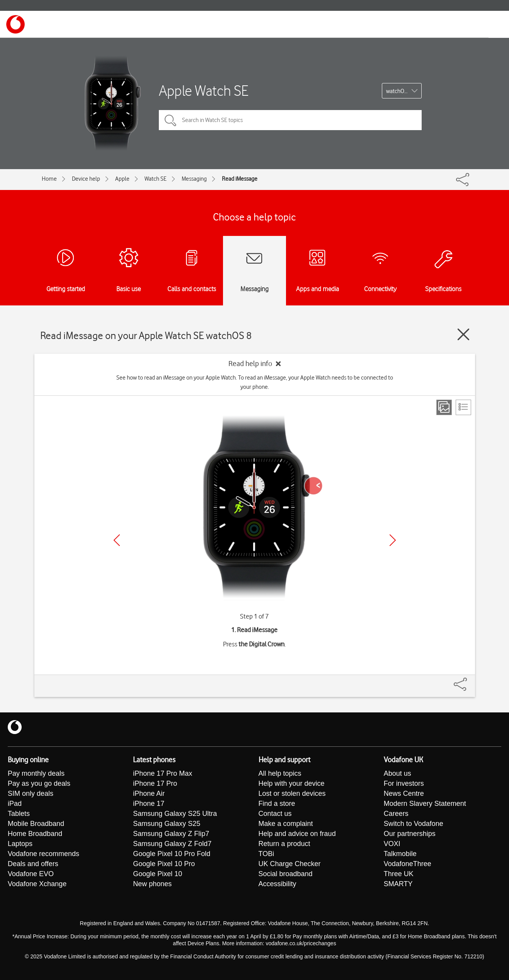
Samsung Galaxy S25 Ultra (175, 814)
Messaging (194, 179)
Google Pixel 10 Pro (164, 864)
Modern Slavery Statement (425, 804)
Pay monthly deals (36, 773)
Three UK (399, 874)
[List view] (463, 407)
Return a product (284, 844)
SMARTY (398, 884)
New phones (152, 884)
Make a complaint (286, 824)
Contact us (275, 814)
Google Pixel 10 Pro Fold (172, 854)
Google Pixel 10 (157, 874)
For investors (404, 783)
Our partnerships (410, 834)
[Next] (393, 540)
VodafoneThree (408, 864)
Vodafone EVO (31, 874)
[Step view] (444, 407)
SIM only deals (31, 793)
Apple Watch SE (203, 91)
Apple (122, 179)
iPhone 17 (149, 804)
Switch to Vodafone (414, 824)
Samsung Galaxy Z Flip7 (171, 834)
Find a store (277, 804)
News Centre (404, 793)
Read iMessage (240, 179)
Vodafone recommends (43, 854)
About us (397, 773)
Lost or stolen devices (292, 793)
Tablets (19, 814)
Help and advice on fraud (297, 834)
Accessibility (277, 884)
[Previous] (117, 540)
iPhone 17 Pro (155, 783)
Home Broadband (35, 834)
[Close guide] (463, 334)
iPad (15, 804)
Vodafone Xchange (37, 884)
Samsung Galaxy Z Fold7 (172, 844)
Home (49, 179)
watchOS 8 (399, 91)
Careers (396, 814)
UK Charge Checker (290, 864)
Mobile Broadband (36, 824)
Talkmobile (400, 854)
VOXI (392, 844)
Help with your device (292, 783)
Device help (86, 179)
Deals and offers (33, 864)
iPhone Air (149, 793)
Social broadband (286, 874)
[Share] (470, 680)
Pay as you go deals (39, 783)
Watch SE (156, 179)
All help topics (280, 773)
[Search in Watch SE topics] (290, 120)
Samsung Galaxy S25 (167, 824)
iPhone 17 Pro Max (163, 773)
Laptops (20, 844)
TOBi (266, 854)
